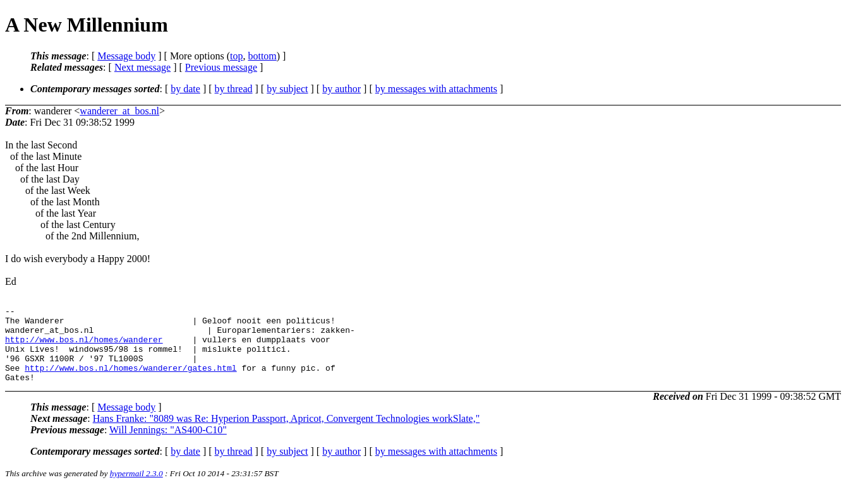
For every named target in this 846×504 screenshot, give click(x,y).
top (236, 56)
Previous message (221, 67)
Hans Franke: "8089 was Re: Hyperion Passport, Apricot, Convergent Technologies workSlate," (287, 434)
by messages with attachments (436, 89)
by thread (234, 89)
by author (341, 89)
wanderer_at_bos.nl (119, 111)
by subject (287, 89)
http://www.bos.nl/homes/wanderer (84, 347)
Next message (142, 67)
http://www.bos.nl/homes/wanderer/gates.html (130, 381)
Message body (126, 56)
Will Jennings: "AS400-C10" (168, 445)
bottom (262, 56)
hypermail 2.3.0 (136, 489)
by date (185, 89)
